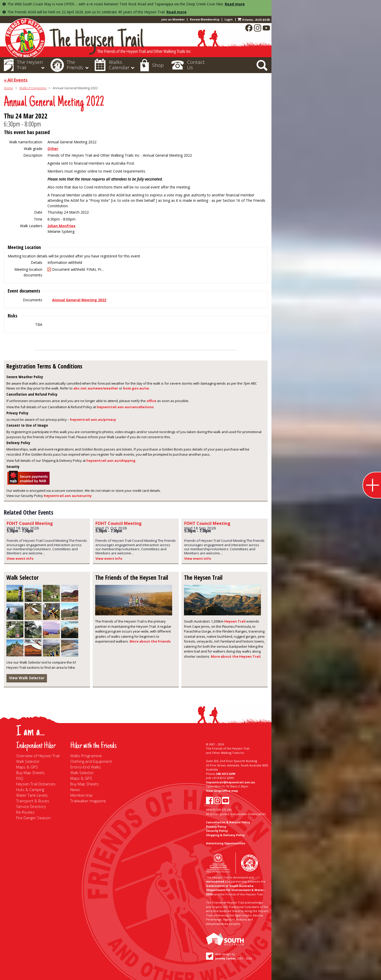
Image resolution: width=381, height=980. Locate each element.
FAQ (20, 778)
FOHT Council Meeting (30, 523)
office (151, 401)
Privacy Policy (216, 827)
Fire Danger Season (33, 818)
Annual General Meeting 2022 (79, 300)
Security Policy (217, 831)
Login (229, 19)
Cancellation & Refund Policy (228, 822)
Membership (81, 795)
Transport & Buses (33, 801)
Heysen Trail (235, 621)
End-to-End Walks (86, 767)
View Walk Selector (27, 678)
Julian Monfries (61, 226)
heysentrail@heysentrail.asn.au (231, 782)
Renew (205, 19)
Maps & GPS (27, 767)
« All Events (16, 80)
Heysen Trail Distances (36, 784)
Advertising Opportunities (226, 843)
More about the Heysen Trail (236, 656)
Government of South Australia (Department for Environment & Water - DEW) (236, 890)
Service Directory (31, 806)
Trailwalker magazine (88, 801)
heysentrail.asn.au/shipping (111, 461)
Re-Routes (25, 812)
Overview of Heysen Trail (38, 756)
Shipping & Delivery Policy (225, 835)
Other (53, 149)
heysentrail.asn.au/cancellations (125, 407)
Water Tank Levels (32, 795)
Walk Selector (28, 761)
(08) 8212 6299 (225, 774)
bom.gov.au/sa (136, 388)
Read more (235, 4)
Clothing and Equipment (91, 761)
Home (8, 88)
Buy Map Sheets (30, 773)
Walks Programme (33, 88)
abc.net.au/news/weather (96, 388)
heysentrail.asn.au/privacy (93, 419)
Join (173, 19)
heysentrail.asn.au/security (68, 496)
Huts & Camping (30, 789)
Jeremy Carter (225, 958)
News (75, 789)
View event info (20, 558)
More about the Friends (150, 641)
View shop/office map (222, 791)
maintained (215, 881)
